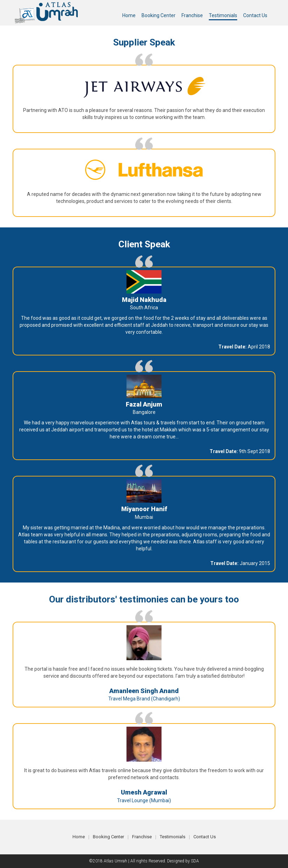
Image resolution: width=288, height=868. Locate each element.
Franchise (142, 837)
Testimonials (173, 837)
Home (79, 837)
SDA (195, 861)
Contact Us (205, 837)
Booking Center (108, 837)
